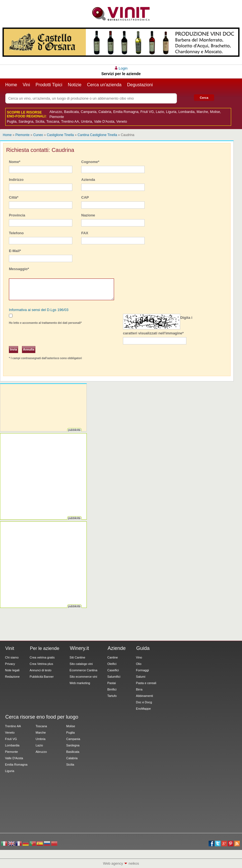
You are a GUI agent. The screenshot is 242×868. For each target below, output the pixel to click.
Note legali (12, 670)
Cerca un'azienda (104, 85)
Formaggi (142, 670)
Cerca (204, 98)
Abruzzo (56, 112)
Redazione (12, 677)
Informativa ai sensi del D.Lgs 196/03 (39, 310)
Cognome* (90, 162)
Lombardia (186, 112)
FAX (85, 233)
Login (123, 68)
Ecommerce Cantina (83, 670)
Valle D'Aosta (104, 122)
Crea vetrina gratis (42, 657)
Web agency (113, 863)
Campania (88, 112)
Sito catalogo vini (81, 664)
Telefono (16, 233)
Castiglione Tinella (60, 135)
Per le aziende (45, 648)
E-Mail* (15, 251)
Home (11, 85)
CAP (85, 197)
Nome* (15, 162)
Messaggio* (19, 269)
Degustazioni (140, 85)
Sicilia (40, 122)
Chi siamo (12, 657)
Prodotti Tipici (49, 85)
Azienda (88, 180)
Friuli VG (147, 112)
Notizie (75, 85)
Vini (26, 85)
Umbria (87, 122)
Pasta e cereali (146, 683)
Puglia (12, 122)
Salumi (141, 677)
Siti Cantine (77, 657)
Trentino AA (70, 122)
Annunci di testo (41, 670)
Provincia (17, 215)
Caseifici (113, 670)
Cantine (113, 657)
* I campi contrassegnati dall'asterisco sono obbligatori (45, 358)
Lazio (160, 112)
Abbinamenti (145, 696)
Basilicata (71, 112)
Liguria (171, 112)
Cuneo (38, 135)
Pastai (112, 683)
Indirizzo (16, 180)
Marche (202, 112)
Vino (139, 657)
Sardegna (26, 122)
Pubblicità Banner (42, 677)
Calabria (105, 112)
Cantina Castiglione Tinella (97, 135)
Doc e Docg (144, 702)
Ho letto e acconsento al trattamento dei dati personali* (45, 323)
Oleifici (112, 664)
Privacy (10, 664)
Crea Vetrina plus (41, 664)
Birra (139, 689)
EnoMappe (143, 709)
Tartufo (112, 696)
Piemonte (57, 117)
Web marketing (80, 683)
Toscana (53, 122)
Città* (14, 197)
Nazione (88, 215)
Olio (139, 664)
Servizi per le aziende (121, 74)
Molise (215, 112)
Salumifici (114, 677)
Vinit (121, 14)
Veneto (122, 122)
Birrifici (112, 689)
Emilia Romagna (126, 112)
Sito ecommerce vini (83, 677)
